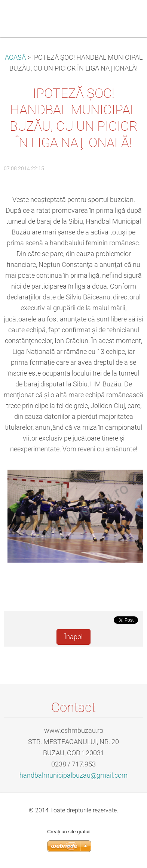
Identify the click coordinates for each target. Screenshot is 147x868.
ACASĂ (15, 57)
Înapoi (73, 637)
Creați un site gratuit (69, 832)
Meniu (126, 17)
